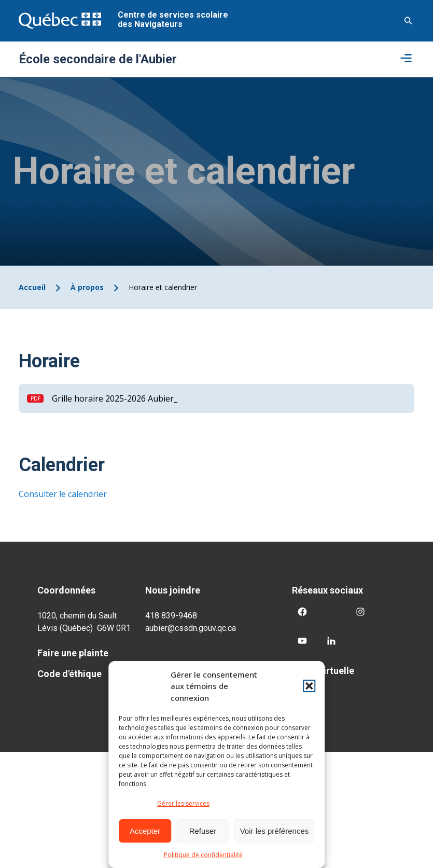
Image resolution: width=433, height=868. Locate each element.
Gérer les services (183, 803)
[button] (309, 686)
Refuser (203, 831)
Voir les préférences (275, 831)
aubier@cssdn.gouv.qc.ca (191, 628)
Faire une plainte (73, 653)
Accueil (32, 287)
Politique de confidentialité (203, 855)
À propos (87, 287)
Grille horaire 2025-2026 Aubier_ (115, 398)
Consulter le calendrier (63, 494)
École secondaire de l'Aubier (98, 59)
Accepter (145, 831)
